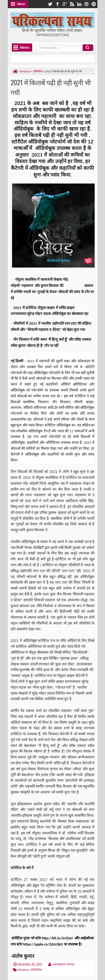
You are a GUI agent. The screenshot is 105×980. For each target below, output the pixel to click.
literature (23, 970)
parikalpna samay (64, 964)
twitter (50, 4)
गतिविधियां (36, 970)
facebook (57, 4)
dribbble (87, 4)
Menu (21, 4)
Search (88, 48)
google (65, 4)
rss (72, 4)
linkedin (79, 4)
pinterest (94, 4)
